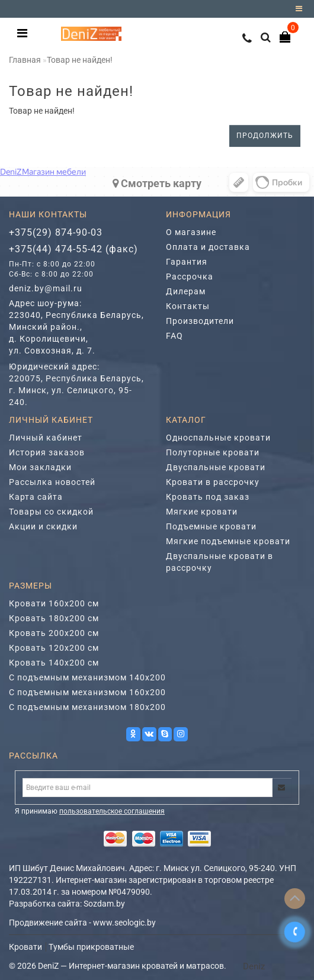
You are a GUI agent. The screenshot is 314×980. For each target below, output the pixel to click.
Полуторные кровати (213, 452)
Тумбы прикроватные (91, 947)
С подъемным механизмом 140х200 (87, 677)
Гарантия (187, 262)
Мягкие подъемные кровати (228, 541)
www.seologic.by (124, 923)
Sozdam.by (104, 904)
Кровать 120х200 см (54, 648)
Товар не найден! (80, 60)
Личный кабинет (46, 438)
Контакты (188, 306)
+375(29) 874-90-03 (56, 232)
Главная (25, 60)
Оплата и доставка (208, 247)
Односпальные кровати (218, 438)
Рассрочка (190, 277)
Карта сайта (36, 497)
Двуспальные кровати (216, 467)
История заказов (47, 452)
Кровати (25, 947)
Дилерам (186, 291)
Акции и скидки (43, 526)
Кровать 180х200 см (54, 618)
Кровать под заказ (208, 497)
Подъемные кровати (211, 526)
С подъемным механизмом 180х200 (87, 707)
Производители (200, 321)
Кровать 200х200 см (54, 633)
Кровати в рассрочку (213, 482)
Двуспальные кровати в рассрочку (220, 562)
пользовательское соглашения (112, 811)
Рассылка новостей (52, 482)
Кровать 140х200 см (54, 663)
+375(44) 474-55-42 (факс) (73, 249)
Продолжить (265, 136)
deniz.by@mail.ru (46, 288)
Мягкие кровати (202, 512)
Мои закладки (40, 467)
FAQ (174, 336)
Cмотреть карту (157, 183)
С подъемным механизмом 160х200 (87, 692)
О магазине (191, 232)
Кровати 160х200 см (54, 603)
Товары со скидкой (51, 512)
